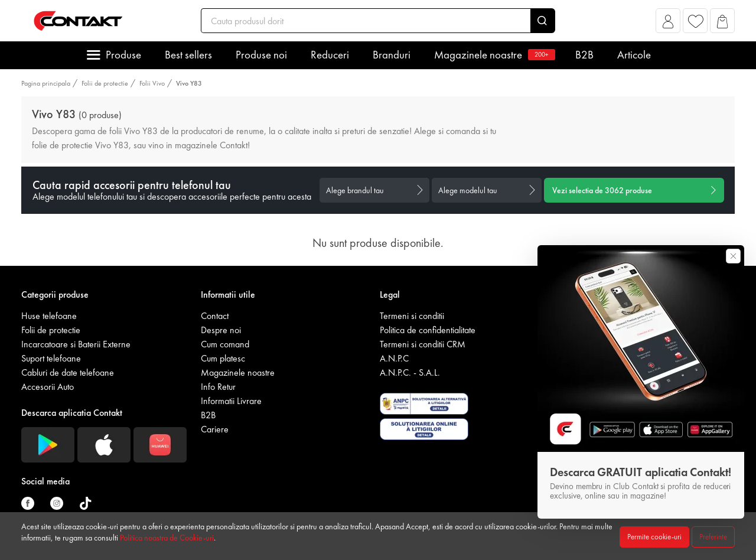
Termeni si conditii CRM (423, 344)
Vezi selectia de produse (602, 190)
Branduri (392, 55)
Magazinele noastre (493, 55)
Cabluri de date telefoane (68, 372)
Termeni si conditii (412, 316)
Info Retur (218, 387)
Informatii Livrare (231, 401)
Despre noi (221, 330)
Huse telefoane (49, 316)
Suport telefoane (51, 358)
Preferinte (713, 537)
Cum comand (225, 344)
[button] (668, 24)
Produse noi (261, 55)
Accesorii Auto (48, 387)
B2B (584, 55)
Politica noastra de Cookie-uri (167, 538)
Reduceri (330, 55)
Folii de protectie (105, 83)
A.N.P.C (394, 358)
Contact (215, 316)
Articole (634, 55)
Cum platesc (223, 358)
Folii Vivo (152, 83)
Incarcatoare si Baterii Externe (76, 344)
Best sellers (188, 55)
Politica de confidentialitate (428, 330)
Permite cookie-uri (654, 537)
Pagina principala (46, 83)
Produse (123, 55)
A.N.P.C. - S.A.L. (410, 372)
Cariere (215, 429)
